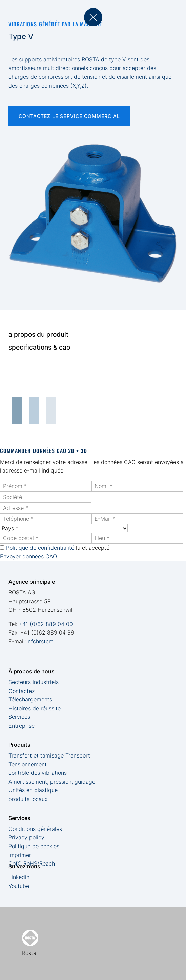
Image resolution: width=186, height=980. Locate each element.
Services (19, 717)
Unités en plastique (33, 790)
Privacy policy (26, 837)
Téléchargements (30, 699)
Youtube (19, 886)
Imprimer (20, 855)
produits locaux (28, 799)
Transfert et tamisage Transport (49, 755)
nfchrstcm (41, 641)
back (93, 17)
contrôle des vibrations (38, 773)
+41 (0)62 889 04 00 (46, 624)
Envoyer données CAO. (29, 556)
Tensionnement (28, 764)
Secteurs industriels (34, 682)
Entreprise (22, 726)
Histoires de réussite (35, 708)
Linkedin (19, 877)
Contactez (22, 691)
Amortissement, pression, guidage (52, 782)
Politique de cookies (34, 846)
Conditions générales (35, 829)
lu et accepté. (58, 548)
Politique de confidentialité (40, 548)
